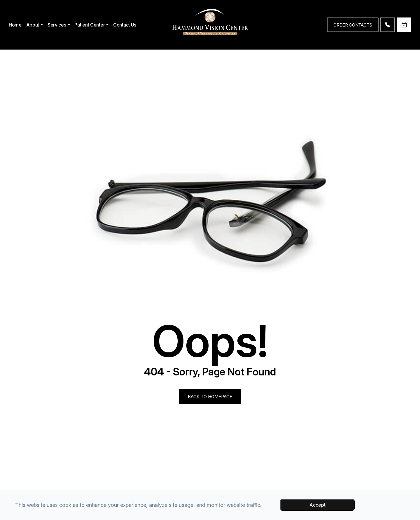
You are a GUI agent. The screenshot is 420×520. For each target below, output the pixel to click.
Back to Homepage (210, 397)
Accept (317, 505)
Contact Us (125, 25)
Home (15, 25)
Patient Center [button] (91, 25)
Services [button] (59, 25)
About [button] (35, 25)
